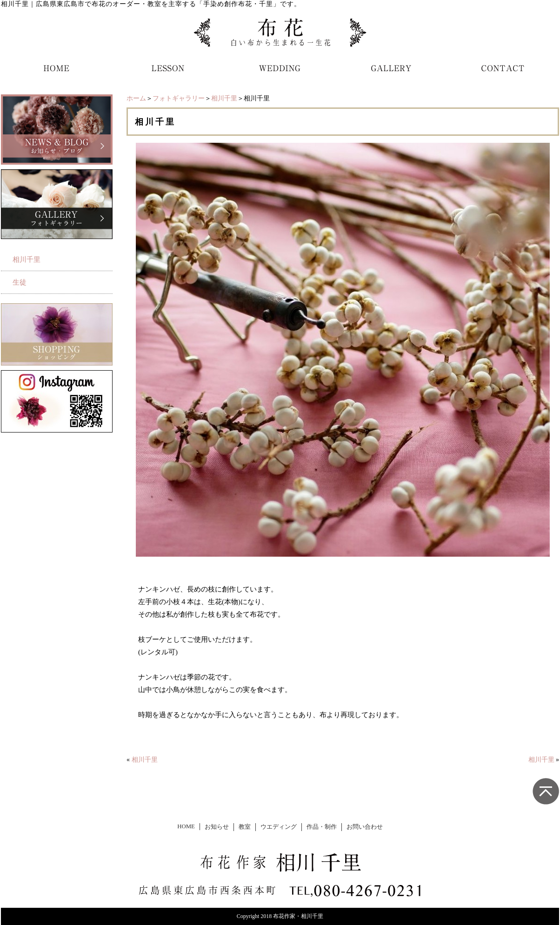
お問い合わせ (365, 827)
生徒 (20, 282)
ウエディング (279, 827)
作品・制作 (322, 827)
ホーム (136, 98)
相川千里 (224, 98)
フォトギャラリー (179, 98)
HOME (186, 826)
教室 (245, 827)
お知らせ (217, 827)
